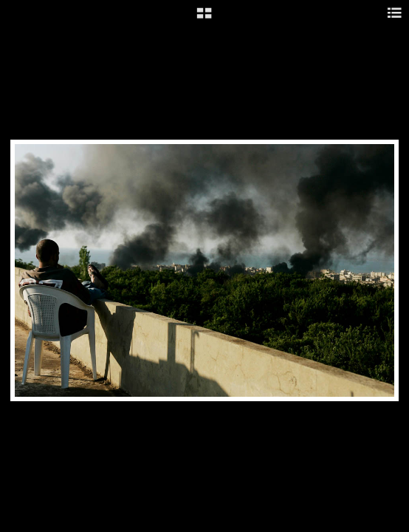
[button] (204, 18)
